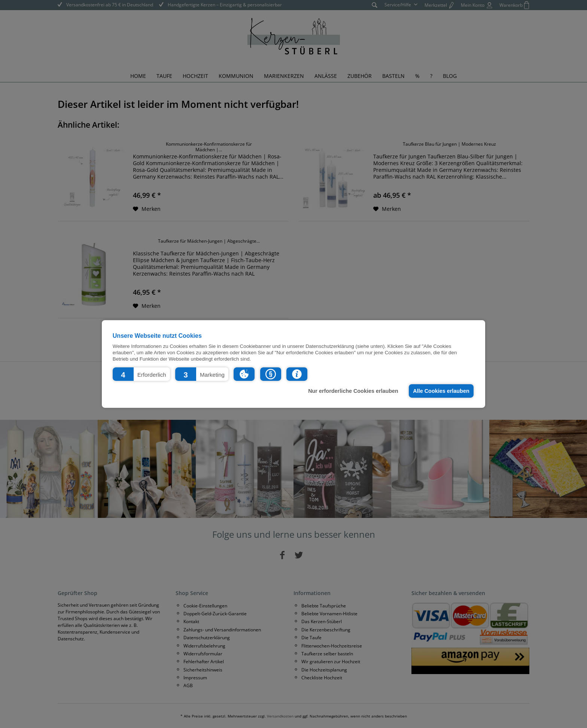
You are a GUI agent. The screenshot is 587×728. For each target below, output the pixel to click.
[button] (141, 374)
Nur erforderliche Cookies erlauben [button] (353, 391)
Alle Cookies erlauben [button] (441, 391)
